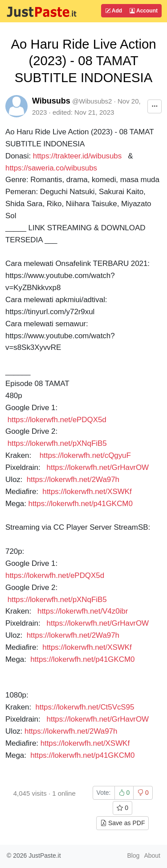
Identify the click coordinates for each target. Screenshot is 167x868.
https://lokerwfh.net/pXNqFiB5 (57, 443)
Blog (133, 856)
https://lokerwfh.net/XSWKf (87, 492)
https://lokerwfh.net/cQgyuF (85, 455)
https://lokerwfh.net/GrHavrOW (98, 467)
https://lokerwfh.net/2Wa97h (73, 480)
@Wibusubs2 (92, 101)
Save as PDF (122, 823)
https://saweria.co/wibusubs (51, 168)
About (152, 856)
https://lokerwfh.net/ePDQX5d (57, 420)
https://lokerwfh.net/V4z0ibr (83, 611)
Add (114, 11)
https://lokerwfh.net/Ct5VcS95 (85, 707)
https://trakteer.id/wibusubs (77, 156)
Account (144, 11)
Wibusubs (51, 101)
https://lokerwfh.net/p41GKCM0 (82, 504)
